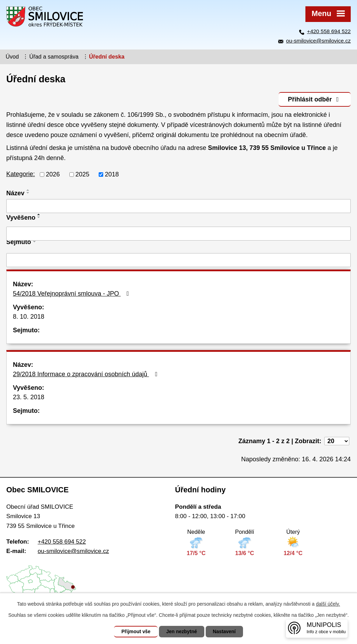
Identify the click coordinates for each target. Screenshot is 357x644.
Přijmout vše (136, 631)
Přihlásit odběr (314, 99)
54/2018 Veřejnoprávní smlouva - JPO (72, 294)
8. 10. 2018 (29, 317)
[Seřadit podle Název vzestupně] (28, 190)
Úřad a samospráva (54, 56)
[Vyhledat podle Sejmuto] (178, 260)
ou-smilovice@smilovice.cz (318, 41)
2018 (112, 174)
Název (15, 193)
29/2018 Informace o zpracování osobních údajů (86, 374)
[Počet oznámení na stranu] (337, 441)
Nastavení (225, 631)
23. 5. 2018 (29, 397)
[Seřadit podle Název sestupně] (28, 193)
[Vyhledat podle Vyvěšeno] (178, 234)
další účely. (328, 604)
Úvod (12, 56)
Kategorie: (21, 174)
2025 (82, 174)
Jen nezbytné (182, 631)
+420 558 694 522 (329, 31)
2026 (53, 174)
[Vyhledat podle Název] (178, 206)
